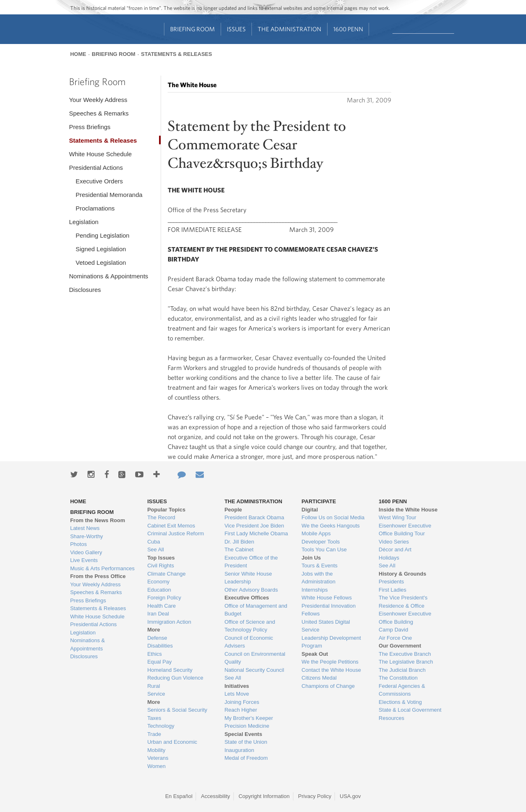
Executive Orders (99, 181)
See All (155, 549)
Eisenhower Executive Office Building (405, 618)
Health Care (161, 606)
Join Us (311, 558)
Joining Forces (242, 702)
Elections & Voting (400, 702)
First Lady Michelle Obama (256, 533)
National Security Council (254, 670)
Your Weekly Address (98, 100)
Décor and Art (395, 549)
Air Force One (396, 638)
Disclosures (85, 290)
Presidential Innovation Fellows (329, 610)
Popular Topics (166, 510)
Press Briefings (90, 127)
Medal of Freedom (246, 758)
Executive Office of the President (251, 562)
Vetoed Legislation (101, 263)
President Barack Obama (254, 517)
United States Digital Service (326, 626)
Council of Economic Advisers (249, 642)
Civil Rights (160, 566)
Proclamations (95, 208)
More (153, 630)
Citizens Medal (319, 678)
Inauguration (239, 750)
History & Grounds (403, 574)
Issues (236, 29)
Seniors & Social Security (177, 710)
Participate (319, 501)
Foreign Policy (164, 598)
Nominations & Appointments (109, 276)
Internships (315, 590)
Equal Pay (159, 662)
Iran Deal (158, 614)
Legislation (84, 222)
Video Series (394, 542)
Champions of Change (328, 686)
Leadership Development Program (331, 642)
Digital (310, 510)
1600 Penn (348, 29)
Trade (154, 734)
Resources (392, 718)
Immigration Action (169, 622)
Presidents (391, 582)
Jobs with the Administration (318, 578)
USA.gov (350, 796)
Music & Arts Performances (103, 568)
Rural (153, 686)
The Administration (290, 29)
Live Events (84, 560)
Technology (161, 726)
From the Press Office (98, 576)
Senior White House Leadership (248, 578)
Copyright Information (264, 796)
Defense (157, 638)
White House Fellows (327, 598)
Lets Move (237, 694)
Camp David (394, 630)
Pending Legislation (103, 235)
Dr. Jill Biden (239, 542)
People (233, 510)
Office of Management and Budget (256, 610)
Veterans (158, 758)
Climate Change (166, 574)
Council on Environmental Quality (255, 658)
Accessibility (216, 796)
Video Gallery (86, 552)
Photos (78, 544)
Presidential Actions (96, 168)
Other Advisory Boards (251, 590)
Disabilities (160, 646)
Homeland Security (170, 670)
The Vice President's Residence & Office (403, 602)
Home (78, 54)
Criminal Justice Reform (175, 533)
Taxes (154, 718)
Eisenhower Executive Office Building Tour (405, 530)
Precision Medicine (247, 726)
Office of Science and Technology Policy (250, 626)
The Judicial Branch (402, 670)
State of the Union (246, 742)
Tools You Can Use (324, 549)
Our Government (400, 646)
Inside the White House (408, 510)
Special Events (243, 734)
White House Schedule (100, 154)
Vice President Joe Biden (254, 526)
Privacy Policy (315, 796)
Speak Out (315, 654)
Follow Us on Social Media (333, 517)
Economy (158, 582)
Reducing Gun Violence (175, 678)
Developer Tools (321, 542)
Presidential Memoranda (109, 195)
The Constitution (398, 678)
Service (156, 694)
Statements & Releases (176, 54)
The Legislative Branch (406, 662)
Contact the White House (331, 670)
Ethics (154, 654)
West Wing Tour (398, 517)
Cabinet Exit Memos (171, 526)
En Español (179, 796)
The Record (161, 517)
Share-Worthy (87, 536)
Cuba (153, 542)
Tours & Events (320, 566)
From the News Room (98, 520)
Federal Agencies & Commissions (402, 690)
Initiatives (237, 686)
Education (159, 590)
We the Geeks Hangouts (331, 526)
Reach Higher (241, 710)
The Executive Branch (405, 654)
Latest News (85, 528)
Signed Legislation (101, 249)
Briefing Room (193, 29)
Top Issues (161, 558)
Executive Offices (247, 598)
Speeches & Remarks (99, 113)
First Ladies (393, 590)
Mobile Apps (316, 533)
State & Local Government (410, 710)
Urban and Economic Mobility (172, 746)
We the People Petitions (330, 662)
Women (156, 766)
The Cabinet (239, 549)
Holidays (389, 558)
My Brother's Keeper (249, 718)
